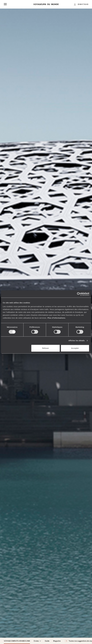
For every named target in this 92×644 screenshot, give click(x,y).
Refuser (46, 348)
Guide (47, 641)
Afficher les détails (76, 341)
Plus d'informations (56, 318)
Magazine (57, 641)
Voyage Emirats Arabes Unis (17, 641)
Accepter (75, 348)
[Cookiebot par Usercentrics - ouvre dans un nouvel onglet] (79, 294)
